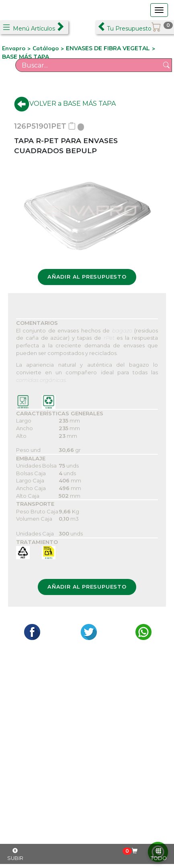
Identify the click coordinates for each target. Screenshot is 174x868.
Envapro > (17, 48)
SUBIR (15, 855)
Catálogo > (49, 48)
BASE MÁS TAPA (26, 57)
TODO (159, 855)
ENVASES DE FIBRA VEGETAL (108, 48)
